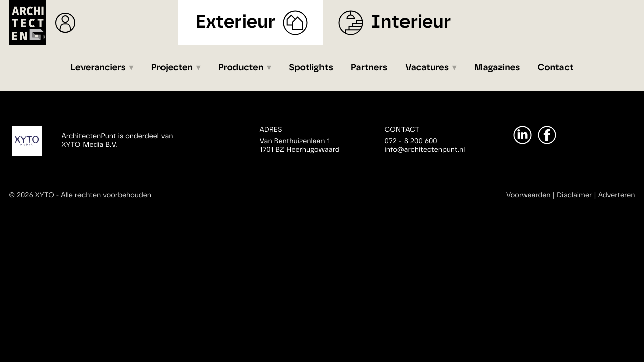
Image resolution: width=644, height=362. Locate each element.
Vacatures (427, 68)
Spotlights (311, 68)
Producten (241, 68)
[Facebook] (547, 135)
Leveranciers (98, 68)
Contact (556, 68)
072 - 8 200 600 (411, 141)
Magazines (497, 68)
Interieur (411, 22)
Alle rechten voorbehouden (106, 195)
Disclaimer (574, 195)
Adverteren (617, 195)
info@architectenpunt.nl (425, 150)
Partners (369, 68)
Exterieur (236, 22)
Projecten (172, 68)
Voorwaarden (529, 195)
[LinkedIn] (522, 135)
